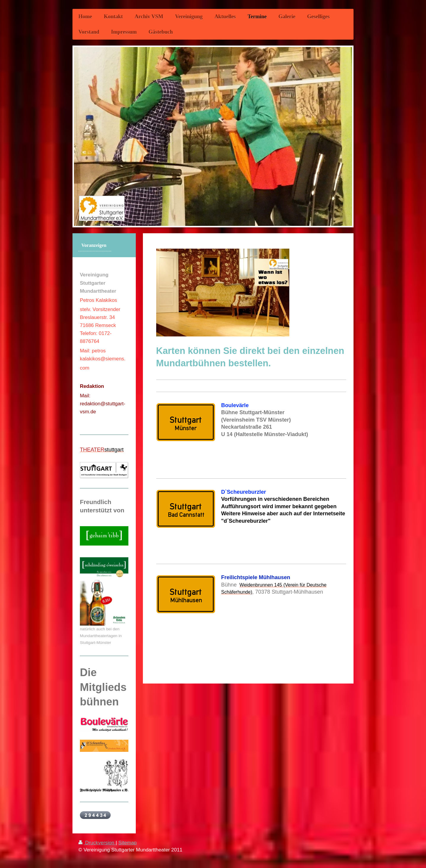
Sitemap (128, 843)
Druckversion (97, 843)
